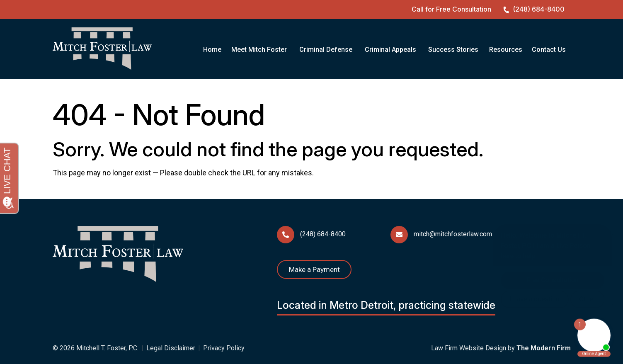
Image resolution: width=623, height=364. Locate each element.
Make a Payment (314, 269)
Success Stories (453, 50)
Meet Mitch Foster (259, 50)
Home (212, 50)
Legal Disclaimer (171, 348)
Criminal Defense (326, 50)
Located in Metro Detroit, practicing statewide (386, 305)
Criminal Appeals (390, 50)
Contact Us (549, 50)
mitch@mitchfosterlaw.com (453, 234)
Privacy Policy (224, 348)
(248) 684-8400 (539, 9)
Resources (506, 50)
